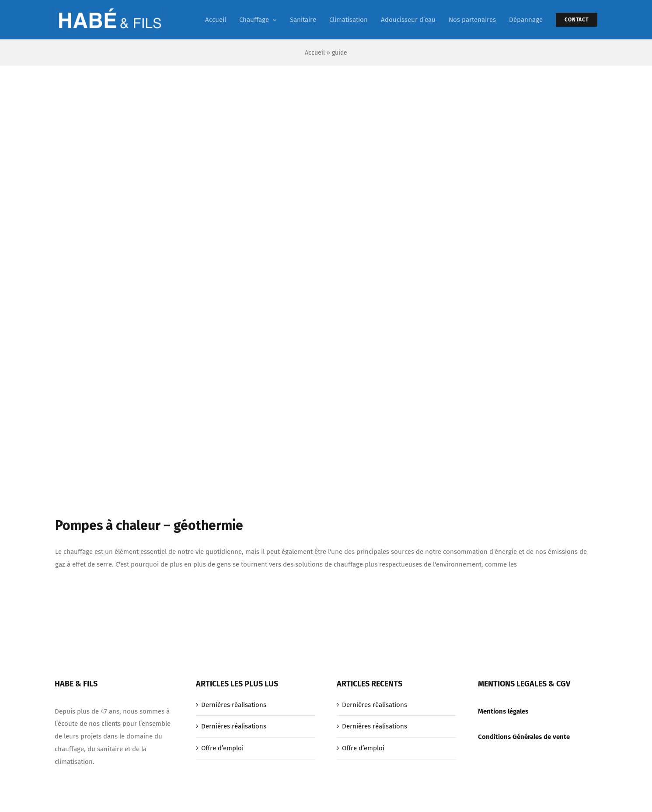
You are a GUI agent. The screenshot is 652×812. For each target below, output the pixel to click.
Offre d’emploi (222, 748)
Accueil (315, 53)
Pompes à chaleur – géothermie (149, 525)
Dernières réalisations (234, 705)
